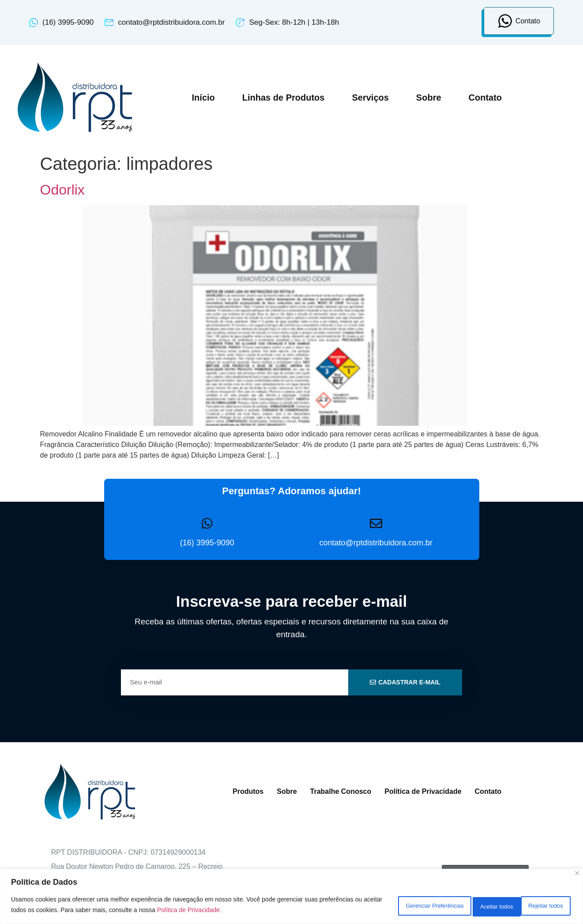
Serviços (370, 98)
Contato (485, 98)
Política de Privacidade (423, 791)
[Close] (577, 876)
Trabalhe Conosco (341, 791)
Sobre (429, 98)
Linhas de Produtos (284, 98)
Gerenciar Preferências (395, 906)
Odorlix (62, 190)
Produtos (248, 791)
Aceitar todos (541, 906)
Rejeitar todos (475, 906)
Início (203, 98)
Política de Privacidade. (254, 911)
